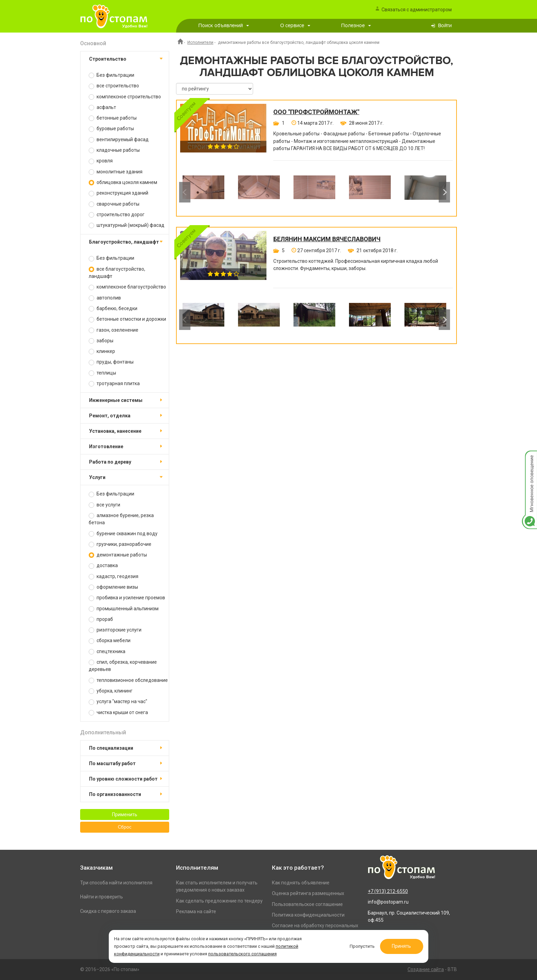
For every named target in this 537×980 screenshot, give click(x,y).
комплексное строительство (125, 97)
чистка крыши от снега (118, 713)
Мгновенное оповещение (529, 458)
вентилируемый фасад (119, 140)
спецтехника (107, 652)
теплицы (102, 373)
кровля (101, 161)
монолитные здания (116, 172)
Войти (445, 26)
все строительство (114, 86)
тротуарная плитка (114, 384)
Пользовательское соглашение (307, 904)
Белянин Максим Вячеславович (327, 239)
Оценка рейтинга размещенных (308, 893)
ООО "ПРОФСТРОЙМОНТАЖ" (316, 112)
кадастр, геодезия (114, 577)
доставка (103, 566)
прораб (101, 619)
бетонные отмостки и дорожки (127, 319)
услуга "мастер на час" (118, 702)
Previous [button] (185, 192)
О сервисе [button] (295, 26)
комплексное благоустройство (127, 287)
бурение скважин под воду (123, 534)
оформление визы (113, 587)
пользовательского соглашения (243, 954)
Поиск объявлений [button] (224, 26)
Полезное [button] (356, 26)
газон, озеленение (114, 330)
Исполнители (200, 42)
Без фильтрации (111, 75)
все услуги (104, 505)
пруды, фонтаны (111, 362)
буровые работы (111, 129)
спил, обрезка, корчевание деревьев (123, 666)
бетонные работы (113, 118)
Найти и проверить (102, 897)
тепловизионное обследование (128, 680)
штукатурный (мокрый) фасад (127, 225)
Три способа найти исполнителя (116, 883)
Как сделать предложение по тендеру (219, 901)
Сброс (125, 827)
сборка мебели (110, 641)
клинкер (102, 351)
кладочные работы (114, 150)
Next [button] (444, 192)
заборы (101, 341)
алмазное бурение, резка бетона (121, 519)
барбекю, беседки (113, 309)
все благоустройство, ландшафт (117, 273)
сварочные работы (114, 204)
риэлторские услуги (115, 630)
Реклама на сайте (196, 911)
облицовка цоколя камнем (123, 182)
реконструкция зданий (118, 193)
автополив (105, 298)
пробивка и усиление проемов (127, 598)
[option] (203, 192)
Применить (125, 814)
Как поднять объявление (301, 883)
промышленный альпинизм (124, 609)
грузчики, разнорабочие (120, 544)
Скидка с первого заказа (108, 911)
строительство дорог (117, 215)
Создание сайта (426, 969)
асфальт (102, 107)
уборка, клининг (111, 691)
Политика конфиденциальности (308, 915)
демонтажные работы (118, 555)
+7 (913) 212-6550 (388, 891)
